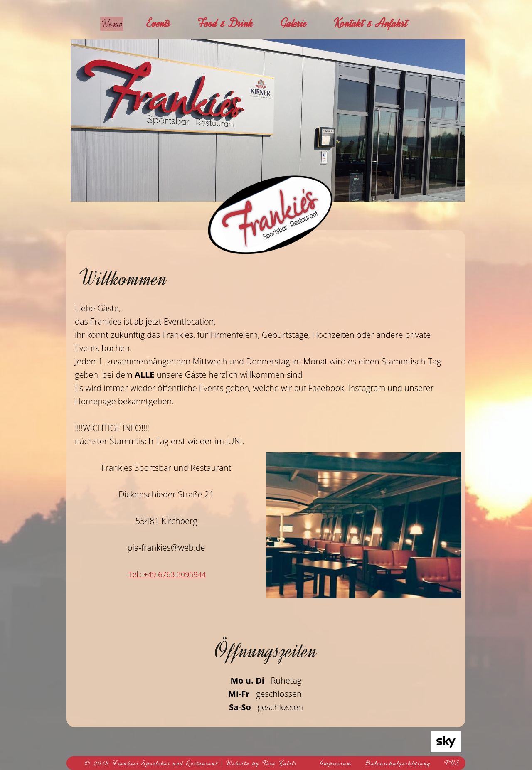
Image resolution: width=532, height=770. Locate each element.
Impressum (336, 763)
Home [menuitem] (115, 23)
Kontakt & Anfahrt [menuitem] (377, 23)
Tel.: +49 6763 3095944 (167, 574)
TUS (452, 763)
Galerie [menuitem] (300, 23)
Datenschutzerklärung (398, 763)
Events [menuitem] (165, 23)
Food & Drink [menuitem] (232, 23)
